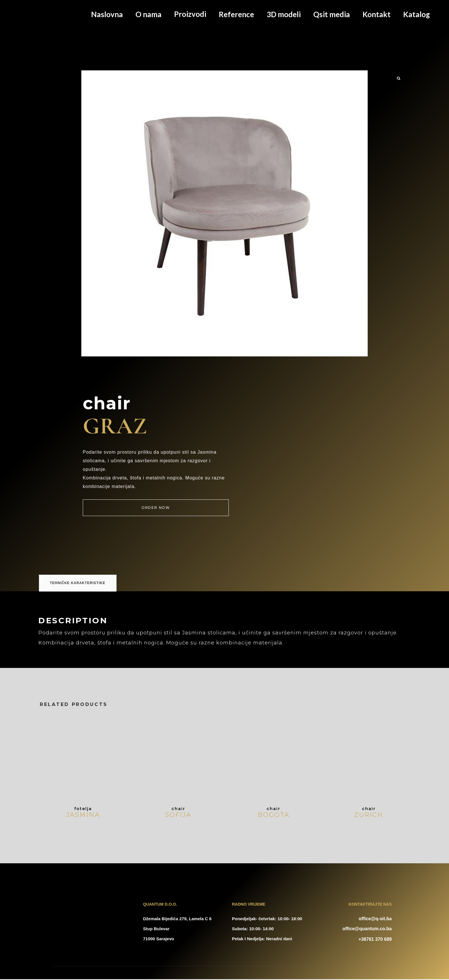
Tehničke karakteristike (78, 674)
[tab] (39, 666)
